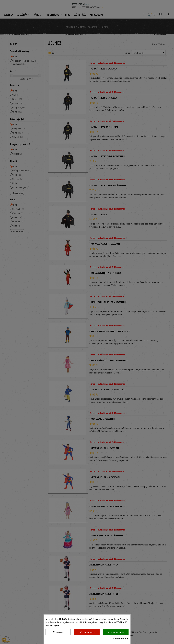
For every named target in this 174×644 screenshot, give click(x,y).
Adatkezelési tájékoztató (121, 639)
